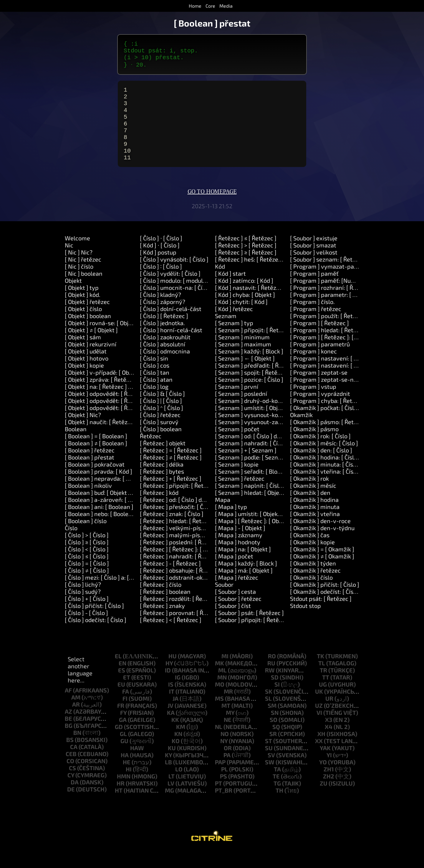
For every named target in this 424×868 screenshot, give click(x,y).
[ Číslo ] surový (159, 439)
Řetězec (151, 453)
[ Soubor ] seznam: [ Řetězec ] (329, 276)
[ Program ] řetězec (316, 326)
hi (129, 786)
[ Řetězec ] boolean (165, 609)
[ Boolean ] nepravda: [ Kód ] (102, 495)
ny (224, 758)
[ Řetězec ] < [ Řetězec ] (171, 637)
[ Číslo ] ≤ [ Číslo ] (87, 573)
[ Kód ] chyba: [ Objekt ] (245, 312)
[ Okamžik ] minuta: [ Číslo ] (326, 481)
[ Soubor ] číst (233, 623)
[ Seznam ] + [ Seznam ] (246, 467)
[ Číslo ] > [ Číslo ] (87, 552)
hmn (124, 793)
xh (321, 751)
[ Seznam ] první (237, 404)
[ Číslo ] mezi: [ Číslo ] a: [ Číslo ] (105, 594)
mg (169, 807)
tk (321, 673)
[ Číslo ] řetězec (160, 432)
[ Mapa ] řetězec (237, 594)
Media (226, 6)
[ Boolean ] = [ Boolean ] (96, 453)
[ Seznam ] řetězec (240, 495)
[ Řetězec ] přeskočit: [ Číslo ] (178, 524)
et (127, 694)
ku (172, 765)
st (269, 758)
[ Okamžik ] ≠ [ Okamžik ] (322, 573)
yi (329, 772)
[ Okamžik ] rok (309, 495)
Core (210, 6)
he (127, 779)
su (269, 765)
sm (272, 722)
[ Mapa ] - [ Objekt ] (240, 545)
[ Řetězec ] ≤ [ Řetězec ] (246, 255)
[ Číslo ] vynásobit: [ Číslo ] (174, 276)
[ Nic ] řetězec (83, 276)
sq (276, 744)
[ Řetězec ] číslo (161, 601)
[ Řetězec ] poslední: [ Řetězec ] (181, 559)
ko (176, 758)
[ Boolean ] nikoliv (88, 502)
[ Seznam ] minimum (242, 354)
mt (226, 722)
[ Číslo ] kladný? (160, 312)
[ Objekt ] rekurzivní (91, 361)
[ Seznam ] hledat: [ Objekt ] (251, 510)
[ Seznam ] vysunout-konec (251, 432)
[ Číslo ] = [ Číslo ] (87, 580)
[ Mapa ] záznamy (239, 552)
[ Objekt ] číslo (83, 326)
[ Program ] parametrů (320, 361)
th (279, 807)
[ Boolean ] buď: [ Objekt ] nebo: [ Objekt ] (118, 510)
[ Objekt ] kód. (83, 312)
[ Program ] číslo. (312, 319)
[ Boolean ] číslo (86, 538)
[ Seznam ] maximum (243, 361)
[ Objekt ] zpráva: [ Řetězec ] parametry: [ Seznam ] (132, 396)
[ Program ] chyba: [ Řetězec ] (329, 418)
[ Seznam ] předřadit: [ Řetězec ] (257, 382)
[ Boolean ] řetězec (90, 467)
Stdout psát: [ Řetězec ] (321, 616)
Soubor (224, 601)
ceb (71, 771)
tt (326, 694)
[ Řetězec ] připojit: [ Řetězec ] (179, 502)
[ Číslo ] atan (156, 396)
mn (222, 694)
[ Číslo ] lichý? (83, 601)
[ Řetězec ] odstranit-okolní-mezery (188, 594)
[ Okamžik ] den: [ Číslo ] (321, 467)
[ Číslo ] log (154, 404)
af (68, 707)
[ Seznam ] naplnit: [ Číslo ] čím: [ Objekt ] (269, 502)
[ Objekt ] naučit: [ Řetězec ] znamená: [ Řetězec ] (129, 439)
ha (125, 772)
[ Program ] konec (313, 368)
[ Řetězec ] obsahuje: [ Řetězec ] (182, 587)
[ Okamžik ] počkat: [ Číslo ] (325, 425)
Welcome (77, 255)
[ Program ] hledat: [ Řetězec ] (329, 347)
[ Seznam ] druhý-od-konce (251, 418)
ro (272, 673)
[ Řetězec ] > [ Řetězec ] (246, 262)
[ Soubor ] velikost (314, 269)
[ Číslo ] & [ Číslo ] (162, 411)
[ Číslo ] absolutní (163, 361)
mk (220, 680)
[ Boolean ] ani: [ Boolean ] (99, 524)
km (181, 744)
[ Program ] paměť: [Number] (328, 297)
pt (218, 800)
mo (220, 701)
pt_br (224, 807)
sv (271, 772)
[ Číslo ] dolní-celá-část (171, 326)
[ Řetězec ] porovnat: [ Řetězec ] (182, 630)
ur (329, 715)
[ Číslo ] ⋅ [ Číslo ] (161, 255)
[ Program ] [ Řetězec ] (319, 340)
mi (225, 673)
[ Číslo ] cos (155, 382)
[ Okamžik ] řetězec (315, 587)
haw (137, 765)
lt (172, 793)
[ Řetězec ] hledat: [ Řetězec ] (178, 538)
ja (175, 715)
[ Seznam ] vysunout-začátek (254, 439)
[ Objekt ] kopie (84, 382)
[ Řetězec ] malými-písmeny (178, 552)
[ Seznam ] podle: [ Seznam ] (252, 474)
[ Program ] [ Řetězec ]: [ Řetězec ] (335, 354)
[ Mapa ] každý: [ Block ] (246, 580)
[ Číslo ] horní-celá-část (171, 347)
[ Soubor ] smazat (313, 262)
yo (323, 779)
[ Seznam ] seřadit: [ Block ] (251, 488)
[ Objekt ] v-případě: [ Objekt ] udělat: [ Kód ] (122, 389)
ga (123, 737)
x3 (329, 737)
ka (171, 730)
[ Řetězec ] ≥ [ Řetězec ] (246, 269)
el (118, 673)
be (68, 735)
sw (270, 779)
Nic (69, 262)
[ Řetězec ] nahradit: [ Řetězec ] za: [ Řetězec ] (200, 573)
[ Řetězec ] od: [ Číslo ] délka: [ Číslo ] (187, 517)
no (225, 751)
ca (74, 764)
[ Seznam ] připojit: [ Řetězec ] (255, 347)
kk (175, 737)
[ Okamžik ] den (310, 510)
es (122, 687)
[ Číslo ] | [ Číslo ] (161, 418)
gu (124, 758)
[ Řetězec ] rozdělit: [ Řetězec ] (180, 616)
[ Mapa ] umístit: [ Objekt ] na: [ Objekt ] (266, 531)
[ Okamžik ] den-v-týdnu (322, 545)
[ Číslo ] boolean (161, 446)
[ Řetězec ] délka (162, 481)
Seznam (226, 333)
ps (223, 793)
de (71, 806)
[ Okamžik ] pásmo (314, 446)
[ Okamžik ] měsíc (313, 502)
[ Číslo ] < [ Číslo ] (87, 566)
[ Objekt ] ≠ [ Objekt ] (91, 347)
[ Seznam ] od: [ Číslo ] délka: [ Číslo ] (262, 453)
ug (323, 701)
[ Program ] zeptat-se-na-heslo (332, 396)
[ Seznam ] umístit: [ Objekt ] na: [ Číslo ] (267, 425)
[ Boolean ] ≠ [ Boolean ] (96, 460)
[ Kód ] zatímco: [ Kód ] (244, 297)
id (168, 687)
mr (228, 708)
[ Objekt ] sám (83, 354)
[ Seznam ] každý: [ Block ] (249, 368)
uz (319, 722)
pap (220, 779)
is (171, 701)
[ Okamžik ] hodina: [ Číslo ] (325, 474)
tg (277, 800)
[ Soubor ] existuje (314, 255)
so (274, 737)
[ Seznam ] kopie (237, 481)
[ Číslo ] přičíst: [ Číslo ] (94, 623)
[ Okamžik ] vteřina (315, 531)
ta (277, 786)
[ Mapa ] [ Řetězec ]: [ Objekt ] (254, 538)
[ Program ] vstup (313, 404)
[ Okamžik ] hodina (314, 517)
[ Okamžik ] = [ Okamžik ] (322, 566)
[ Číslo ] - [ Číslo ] (86, 630)
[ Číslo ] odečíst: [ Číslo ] (96, 637)
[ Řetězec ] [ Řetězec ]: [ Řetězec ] (184, 566)
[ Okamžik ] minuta (315, 524)
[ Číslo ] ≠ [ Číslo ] (87, 587)
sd (275, 694)
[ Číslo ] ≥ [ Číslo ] (87, 559)
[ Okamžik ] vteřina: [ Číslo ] (326, 488)
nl (219, 744)
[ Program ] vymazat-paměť (327, 283)
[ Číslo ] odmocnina (165, 368)
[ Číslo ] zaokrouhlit (165, 354)
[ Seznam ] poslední (241, 411)
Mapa (223, 517)
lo (179, 786)
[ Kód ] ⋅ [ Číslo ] (160, 262)
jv (170, 722)
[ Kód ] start (230, 290)
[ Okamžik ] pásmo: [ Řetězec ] (330, 439)
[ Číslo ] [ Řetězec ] (164, 333)
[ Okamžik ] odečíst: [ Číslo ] (326, 609)
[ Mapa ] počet (234, 573)
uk (319, 708)
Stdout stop (305, 623)
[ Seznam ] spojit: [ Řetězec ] (252, 389)
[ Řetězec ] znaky (162, 623)
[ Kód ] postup (158, 269)
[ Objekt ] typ (82, 305)
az (68, 728)
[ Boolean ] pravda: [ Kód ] (98, 488)
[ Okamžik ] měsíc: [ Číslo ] (324, 460)
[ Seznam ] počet (237, 446)
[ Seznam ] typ (234, 340)
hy (169, 680)
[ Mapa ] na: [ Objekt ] (243, 566)
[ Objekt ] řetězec (87, 319)
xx (319, 758)
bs (70, 757)
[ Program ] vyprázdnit (320, 411)
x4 (329, 744)
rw (270, 687)
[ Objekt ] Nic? (83, 432)
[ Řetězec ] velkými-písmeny (178, 545)
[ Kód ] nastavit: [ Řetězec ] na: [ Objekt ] (267, 305)
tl (322, 680)
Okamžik (301, 432)
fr (121, 722)
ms (219, 715)
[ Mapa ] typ (231, 524)
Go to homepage (212, 209)
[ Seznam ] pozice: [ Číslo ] (249, 396)
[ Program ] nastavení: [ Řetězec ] (334, 375)
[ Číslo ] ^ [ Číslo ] (162, 425)
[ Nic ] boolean (84, 290)
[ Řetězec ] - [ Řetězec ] (170, 580)
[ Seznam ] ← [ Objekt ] (245, 375)
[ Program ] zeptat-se (319, 389)
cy (71, 792)
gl (123, 751)
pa (227, 772)
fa (126, 708)
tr (323, 687)
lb (168, 779)
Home (195, 6)
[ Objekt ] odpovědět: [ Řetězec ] (107, 411)
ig (178, 694)
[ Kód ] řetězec (234, 326)
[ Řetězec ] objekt (163, 460)
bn (77, 750)
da (75, 799)
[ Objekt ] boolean (88, 333)
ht (119, 807)
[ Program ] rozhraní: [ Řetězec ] (332, 305)
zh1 (329, 786)
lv (171, 800)
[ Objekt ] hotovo (87, 375)
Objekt (73, 297)
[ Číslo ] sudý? (83, 609)
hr (121, 800)
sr (273, 751)
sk (269, 708)
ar (76, 721)
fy (123, 730)
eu (121, 701)
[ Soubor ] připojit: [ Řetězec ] (253, 637)
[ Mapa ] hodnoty (238, 559)
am (76, 714)
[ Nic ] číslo (79, 283)
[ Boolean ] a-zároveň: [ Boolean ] (109, 517)
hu (173, 673)
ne (228, 737)
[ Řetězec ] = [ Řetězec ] (171, 467)
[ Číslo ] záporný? (163, 319)
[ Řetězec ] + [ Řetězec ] (171, 495)
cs (72, 785)
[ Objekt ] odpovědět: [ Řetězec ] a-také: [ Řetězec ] (131, 418)
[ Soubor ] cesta (235, 609)
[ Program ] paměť (314, 290)
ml (222, 687)
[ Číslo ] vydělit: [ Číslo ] (170, 290)
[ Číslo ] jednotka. (162, 340)
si (277, 701)
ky (168, 772)
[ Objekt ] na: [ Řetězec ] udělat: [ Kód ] (115, 404)
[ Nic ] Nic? (79, 269)
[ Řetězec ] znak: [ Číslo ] (172, 531)
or (228, 765)
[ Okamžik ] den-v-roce (320, 538)
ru (271, 680)
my (230, 730)
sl (268, 715)
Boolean (76, 446)
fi (125, 715)
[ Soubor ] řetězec (238, 616)
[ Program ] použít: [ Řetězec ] (329, 333)
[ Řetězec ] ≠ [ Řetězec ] (171, 474)
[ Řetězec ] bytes (162, 488)
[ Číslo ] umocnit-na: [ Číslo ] (177, 305)
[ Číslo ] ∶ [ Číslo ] (161, 283)
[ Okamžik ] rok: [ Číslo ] (320, 453)
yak (325, 765)
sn (275, 730)
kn (178, 751)
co (70, 778)
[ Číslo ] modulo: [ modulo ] (175, 297)
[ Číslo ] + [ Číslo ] (87, 616)
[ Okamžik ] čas (310, 552)
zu (324, 800)
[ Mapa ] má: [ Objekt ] (244, 587)
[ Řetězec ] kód (159, 510)
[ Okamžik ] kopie (312, 559)
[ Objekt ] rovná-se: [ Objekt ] (102, 340)
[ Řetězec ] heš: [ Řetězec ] (250, 276)
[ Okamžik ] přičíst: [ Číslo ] (325, 601)
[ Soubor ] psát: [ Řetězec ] (249, 630)
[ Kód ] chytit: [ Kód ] (241, 319)
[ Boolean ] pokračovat (95, 481)
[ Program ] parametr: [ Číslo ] (329, 312)
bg (69, 743)
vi (319, 730)
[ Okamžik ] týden (313, 580)
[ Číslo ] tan (155, 389)
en (122, 680)
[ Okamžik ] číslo (311, 594)
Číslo (71, 545)
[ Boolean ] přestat (90, 474)
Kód (220, 283)
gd (119, 744)
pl (225, 786)
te (276, 793)
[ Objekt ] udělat (86, 368)
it (172, 708)
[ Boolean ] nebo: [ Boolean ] (102, 531)
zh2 (329, 793)
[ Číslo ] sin (154, 375)
